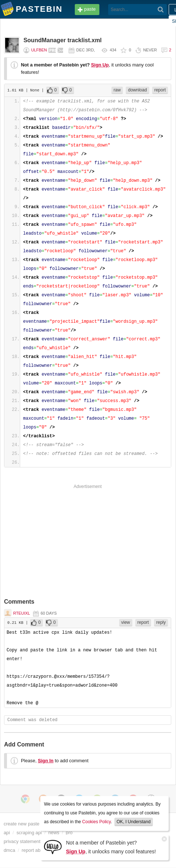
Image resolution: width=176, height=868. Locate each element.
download (137, 90)
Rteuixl (22, 613)
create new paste (21, 824)
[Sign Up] (53, 847)
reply (161, 622)
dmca (9, 850)
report (160, 90)
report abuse (35, 850)
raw (117, 90)
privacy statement (22, 841)
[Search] (161, 10)
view (126, 622)
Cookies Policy (96, 822)
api (7, 833)
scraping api (29, 833)
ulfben (39, 50)
